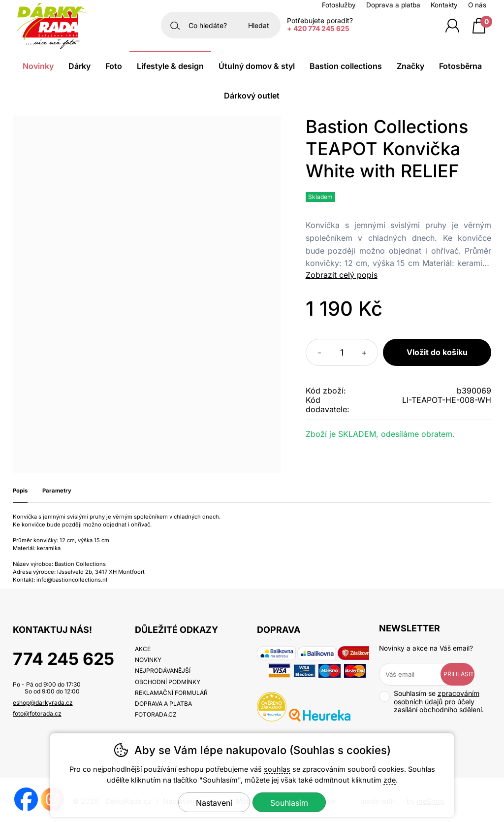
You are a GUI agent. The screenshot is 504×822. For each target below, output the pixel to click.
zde (390, 780)
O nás (477, 5)
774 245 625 (63, 659)
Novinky (38, 66)
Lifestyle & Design (170, 66)
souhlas (277, 769)
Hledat (259, 25)
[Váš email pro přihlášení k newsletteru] (417, 674)
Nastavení (214, 803)
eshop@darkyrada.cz (43, 703)
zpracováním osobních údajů (437, 697)
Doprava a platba (393, 5)
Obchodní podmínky (168, 682)
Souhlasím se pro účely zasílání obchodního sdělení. (431, 702)
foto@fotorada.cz (37, 713)
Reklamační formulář (171, 693)
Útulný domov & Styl (257, 66)
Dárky (79, 66)
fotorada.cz (156, 714)
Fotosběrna (460, 66)
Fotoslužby (339, 5)
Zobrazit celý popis (342, 275)
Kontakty (444, 5)
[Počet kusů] (342, 352)
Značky (410, 66)
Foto (114, 66)
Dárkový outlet (252, 96)
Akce (143, 649)
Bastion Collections (346, 66)
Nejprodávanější (163, 671)
